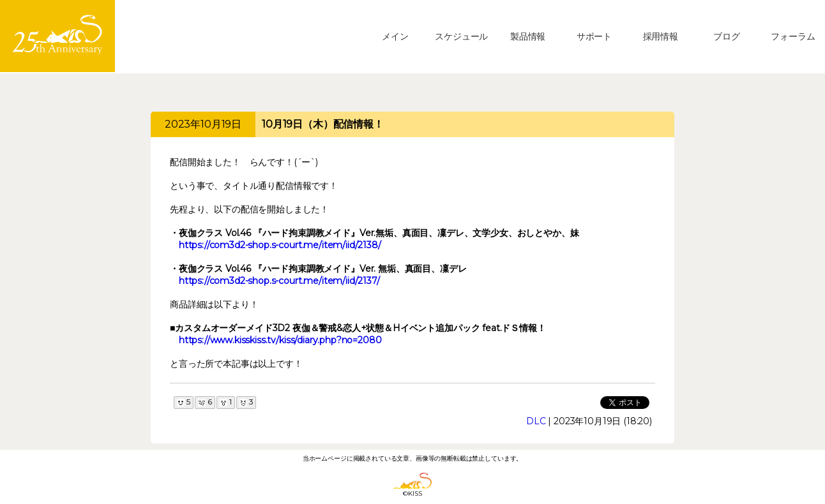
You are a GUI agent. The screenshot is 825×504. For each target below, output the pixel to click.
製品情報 (528, 36)
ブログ (727, 36)
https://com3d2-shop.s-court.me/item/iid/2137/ (279, 281)
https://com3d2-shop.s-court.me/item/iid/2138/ (280, 245)
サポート (594, 36)
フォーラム (793, 36)
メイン (395, 36)
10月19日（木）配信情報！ (323, 124)
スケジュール (461, 36)
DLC (536, 421)
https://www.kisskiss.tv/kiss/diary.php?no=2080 (280, 340)
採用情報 (661, 36)
